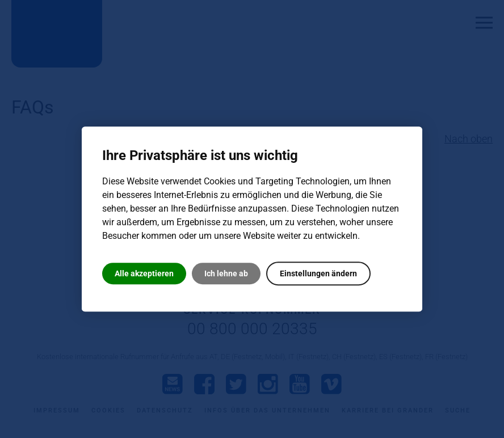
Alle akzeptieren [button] (144, 273)
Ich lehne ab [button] (226, 273)
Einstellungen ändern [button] (318, 273)
